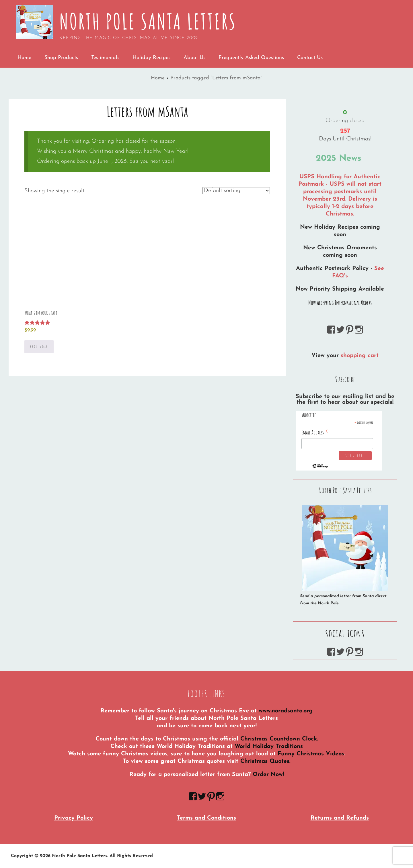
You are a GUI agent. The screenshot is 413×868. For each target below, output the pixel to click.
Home (24, 58)
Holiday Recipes (151, 58)
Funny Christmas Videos (311, 754)
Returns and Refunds (340, 818)
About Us (194, 58)
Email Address (315, 432)
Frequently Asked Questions (251, 58)
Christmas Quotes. (265, 761)
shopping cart (360, 356)
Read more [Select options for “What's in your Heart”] (39, 347)
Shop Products (61, 58)
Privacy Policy (74, 818)
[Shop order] (236, 191)
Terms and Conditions (206, 818)
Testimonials (105, 58)
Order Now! (268, 775)
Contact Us (310, 58)
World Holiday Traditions (269, 746)
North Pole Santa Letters (148, 21)
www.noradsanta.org (286, 711)
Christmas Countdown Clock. (279, 739)
